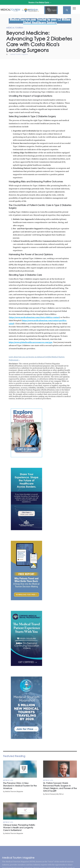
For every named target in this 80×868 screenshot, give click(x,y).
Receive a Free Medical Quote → (40, 2)
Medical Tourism (74, 62)
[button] (74, 9)
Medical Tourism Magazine (19, 54)
